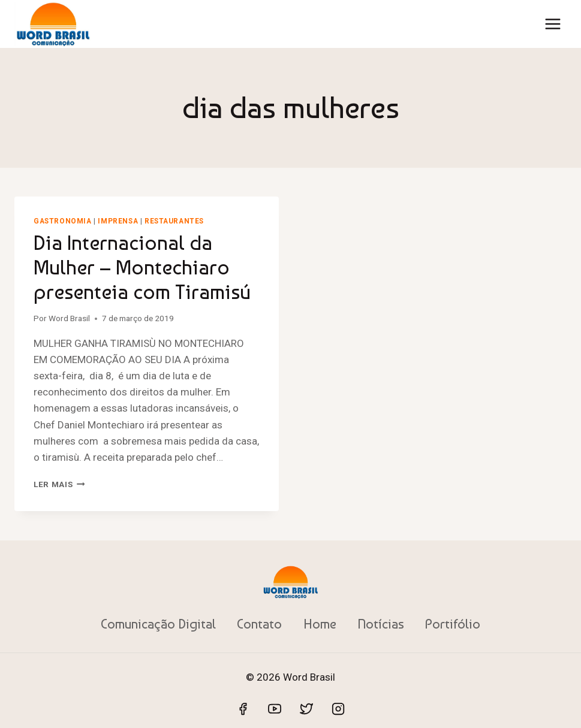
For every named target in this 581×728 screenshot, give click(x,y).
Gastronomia (63, 221)
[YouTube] (275, 709)
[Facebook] (243, 709)
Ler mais (59, 484)
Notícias (381, 624)
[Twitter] (306, 709)
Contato (259, 624)
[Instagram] (338, 709)
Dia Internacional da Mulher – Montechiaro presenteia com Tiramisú (142, 267)
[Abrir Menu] (553, 24)
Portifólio (453, 624)
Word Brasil (69, 318)
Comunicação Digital (158, 624)
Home (320, 624)
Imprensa (118, 221)
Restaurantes (174, 221)
